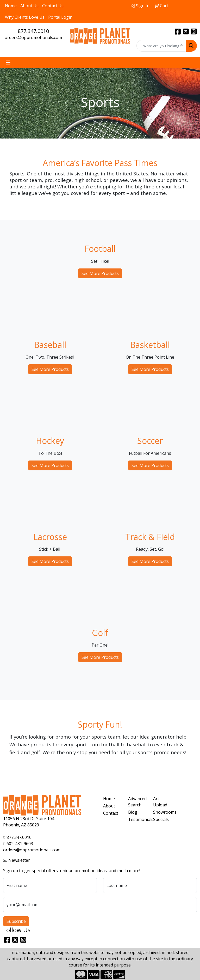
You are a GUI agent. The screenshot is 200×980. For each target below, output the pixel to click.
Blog (133, 812)
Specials (161, 819)
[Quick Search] (161, 46)
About (109, 806)
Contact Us (53, 6)
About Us (29, 6)
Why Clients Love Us (25, 17)
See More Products (100, 273)
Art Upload (160, 802)
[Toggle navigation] (8, 63)
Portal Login (60, 17)
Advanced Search (137, 802)
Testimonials (137, 819)
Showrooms (162, 812)
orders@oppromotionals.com (33, 37)
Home (11, 6)
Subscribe (16, 921)
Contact (111, 813)
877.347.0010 (33, 31)
